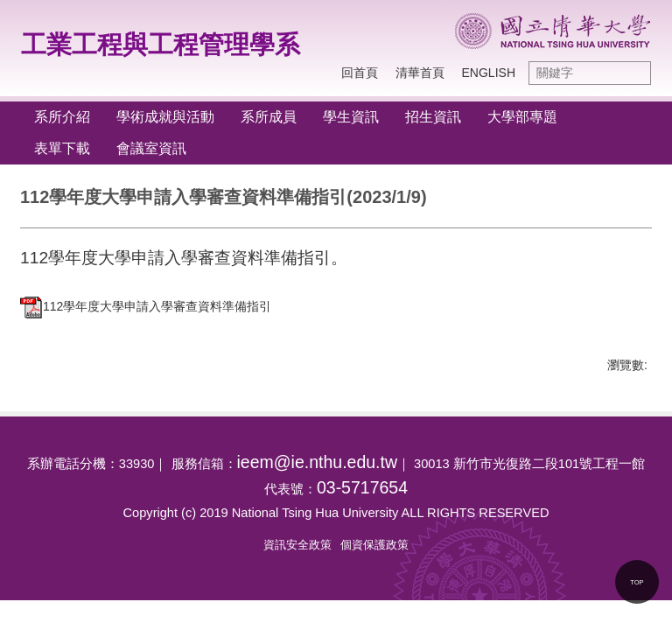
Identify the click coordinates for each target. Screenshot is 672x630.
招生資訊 (433, 117)
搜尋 (633, 73)
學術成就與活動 (165, 117)
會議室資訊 (151, 148)
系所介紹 (62, 117)
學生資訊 (351, 117)
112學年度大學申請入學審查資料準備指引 (146, 306)
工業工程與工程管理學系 (161, 45)
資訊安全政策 (297, 545)
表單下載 (62, 148)
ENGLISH (489, 73)
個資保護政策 (374, 545)
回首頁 (360, 73)
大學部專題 (522, 117)
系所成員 (269, 117)
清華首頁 (420, 73)
